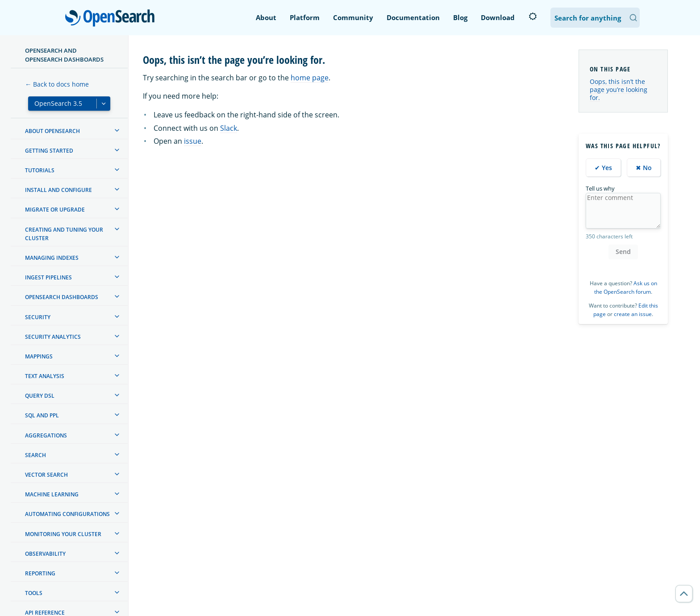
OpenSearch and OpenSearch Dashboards (64, 55)
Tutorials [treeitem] (40, 170)
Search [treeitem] (35, 455)
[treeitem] (117, 130)
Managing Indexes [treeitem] (52, 258)
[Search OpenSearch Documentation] (595, 18)
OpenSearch (112, 19)
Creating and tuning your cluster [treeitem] (64, 234)
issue (193, 141)
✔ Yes (603, 168)
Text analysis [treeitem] (45, 376)
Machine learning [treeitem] (52, 494)
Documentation (413, 17)
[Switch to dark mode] (533, 17)
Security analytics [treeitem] (53, 337)
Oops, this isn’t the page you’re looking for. (619, 89)
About (266, 17)
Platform (305, 17)
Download (498, 17)
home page (310, 78)
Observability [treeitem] (45, 554)
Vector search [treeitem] (46, 475)
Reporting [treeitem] (40, 573)
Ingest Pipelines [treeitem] (48, 277)
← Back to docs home (57, 84)
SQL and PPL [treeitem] (42, 415)
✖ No (644, 168)
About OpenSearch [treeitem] (52, 131)
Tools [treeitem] (34, 593)
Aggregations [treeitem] (46, 435)
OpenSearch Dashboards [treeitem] (62, 297)
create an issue (633, 314)
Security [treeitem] (38, 317)
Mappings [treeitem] (39, 356)
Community (353, 17)
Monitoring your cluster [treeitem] (63, 534)
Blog (460, 17)
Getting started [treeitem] (49, 151)
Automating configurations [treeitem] (67, 514)
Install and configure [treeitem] (58, 190)
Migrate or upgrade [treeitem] (55, 210)
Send (623, 252)
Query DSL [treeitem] (40, 396)
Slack (229, 128)
